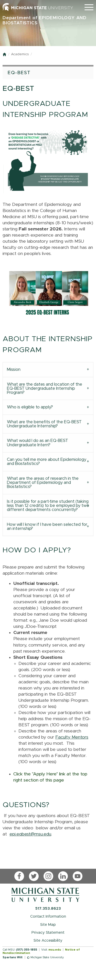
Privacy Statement (48, 933)
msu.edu (55, 950)
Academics (20, 54)
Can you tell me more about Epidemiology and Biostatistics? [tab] (47, 462)
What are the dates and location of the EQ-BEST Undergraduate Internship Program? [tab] (45, 389)
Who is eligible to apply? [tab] (30, 407)
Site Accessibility (48, 940)
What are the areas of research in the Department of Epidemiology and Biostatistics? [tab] (43, 483)
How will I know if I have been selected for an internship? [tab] (47, 527)
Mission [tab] (14, 370)
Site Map (48, 925)
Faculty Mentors (72, 737)
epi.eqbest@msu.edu (30, 834)
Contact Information (48, 916)
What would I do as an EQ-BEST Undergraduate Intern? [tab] (38, 443)
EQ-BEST (19, 73)
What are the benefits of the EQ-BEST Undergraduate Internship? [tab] (44, 424)
